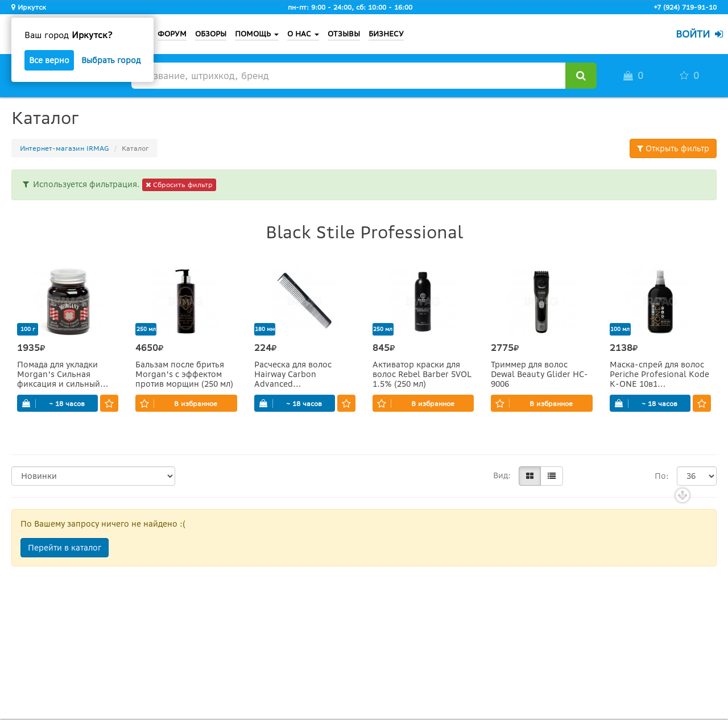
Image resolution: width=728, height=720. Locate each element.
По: (662, 476)
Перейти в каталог (65, 548)
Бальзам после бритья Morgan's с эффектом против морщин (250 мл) (184, 375)
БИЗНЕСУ (386, 34)
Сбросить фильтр (179, 185)
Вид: (502, 475)
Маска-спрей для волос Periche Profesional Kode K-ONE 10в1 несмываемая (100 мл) (659, 375)
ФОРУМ (172, 34)
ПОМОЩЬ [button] (257, 34)
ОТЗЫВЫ (344, 34)
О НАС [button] (303, 34)
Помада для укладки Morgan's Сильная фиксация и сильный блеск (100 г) (59, 375)
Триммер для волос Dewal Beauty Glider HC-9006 (539, 375)
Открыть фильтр (673, 148)
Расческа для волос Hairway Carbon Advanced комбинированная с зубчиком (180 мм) (295, 375)
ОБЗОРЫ (211, 34)
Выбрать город (111, 60)
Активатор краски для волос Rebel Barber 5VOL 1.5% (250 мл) (422, 375)
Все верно (49, 60)
